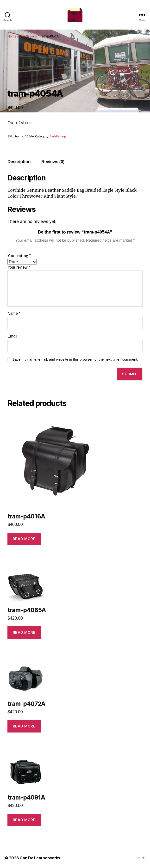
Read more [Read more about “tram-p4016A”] (24, 539)
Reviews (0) (53, 162)
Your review (19, 267)
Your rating (19, 256)
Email (14, 336)
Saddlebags (28, 36)
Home (12, 36)
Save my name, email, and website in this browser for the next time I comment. (75, 359)
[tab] (19, 162)
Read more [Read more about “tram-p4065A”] (24, 632)
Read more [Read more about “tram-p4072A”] (24, 726)
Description (19, 162)
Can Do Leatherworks (40, 858)
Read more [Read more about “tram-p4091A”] (24, 820)
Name (14, 313)
